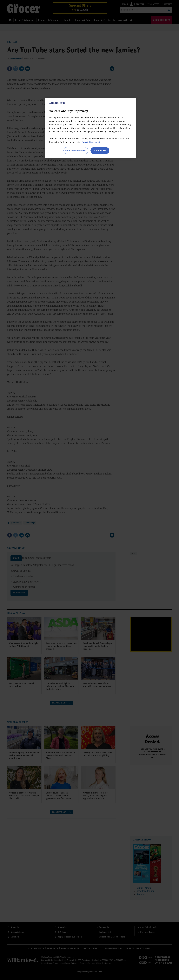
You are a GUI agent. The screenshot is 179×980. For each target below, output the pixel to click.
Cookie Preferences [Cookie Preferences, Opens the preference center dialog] (76, 150)
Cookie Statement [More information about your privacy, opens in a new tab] (91, 142)
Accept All (100, 150)
